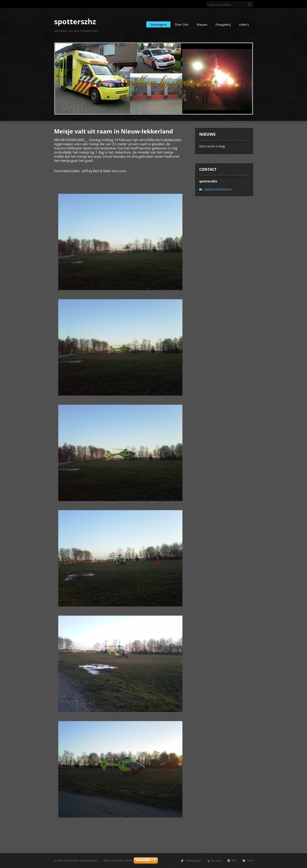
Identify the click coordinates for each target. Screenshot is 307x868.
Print (250, 861)
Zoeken (250, 4)
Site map (216, 861)
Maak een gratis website (118, 860)
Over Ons (182, 24)
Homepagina (193, 861)
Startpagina (158, 24)
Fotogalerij (223, 24)
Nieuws (202, 24)
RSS (234, 861)
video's (244, 24)
